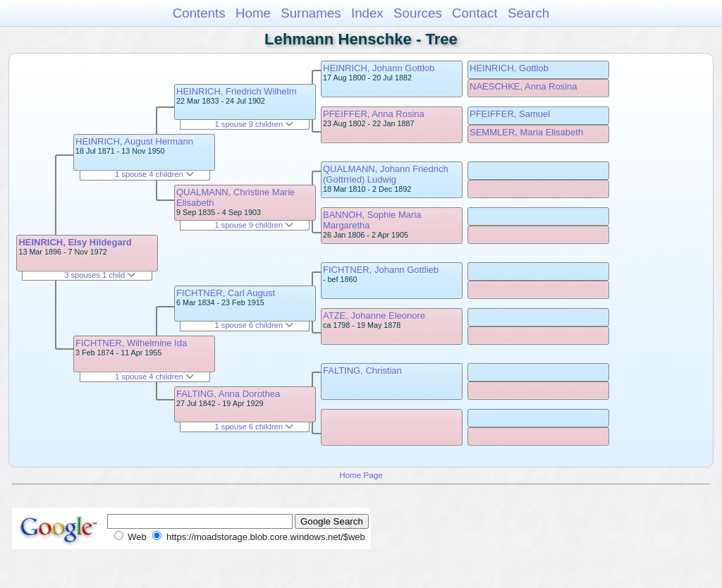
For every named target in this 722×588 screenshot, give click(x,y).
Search (528, 13)
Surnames (311, 13)
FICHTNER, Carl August (226, 293)
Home (253, 13)
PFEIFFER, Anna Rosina (374, 114)
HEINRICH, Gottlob (509, 68)
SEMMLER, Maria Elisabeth (526, 132)
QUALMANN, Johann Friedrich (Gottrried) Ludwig (386, 174)
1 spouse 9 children (255, 124)
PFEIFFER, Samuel (510, 114)
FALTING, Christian (362, 370)
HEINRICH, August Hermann (134, 141)
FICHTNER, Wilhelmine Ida (131, 343)
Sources (418, 13)
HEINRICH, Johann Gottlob (379, 68)
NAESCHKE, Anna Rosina (523, 86)
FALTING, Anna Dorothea (228, 394)
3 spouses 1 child (100, 275)
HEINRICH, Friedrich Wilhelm (236, 91)
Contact (475, 13)
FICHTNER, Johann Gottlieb (381, 270)
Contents (199, 13)
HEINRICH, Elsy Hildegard (75, 242)
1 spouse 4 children (154, 174)
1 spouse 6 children (255, 325)
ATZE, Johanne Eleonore (374, 316)
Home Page (361, 475)
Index (367, 13)
